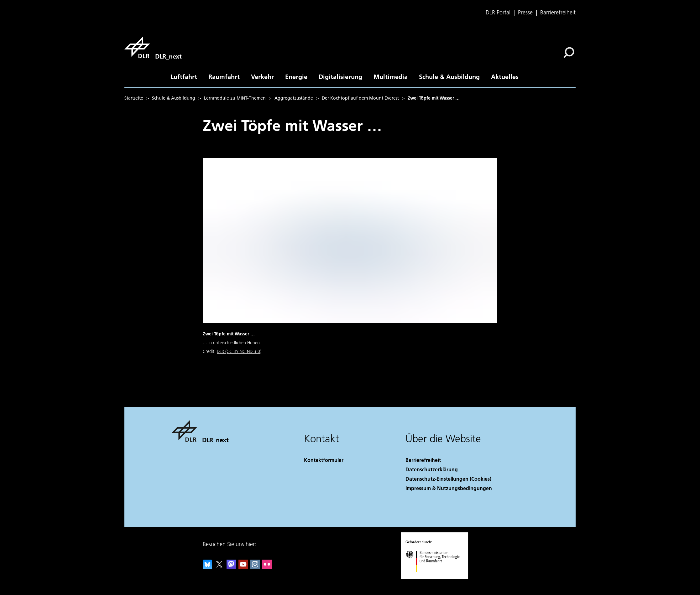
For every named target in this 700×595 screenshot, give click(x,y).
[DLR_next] (153, 47)
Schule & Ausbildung (449, 76)
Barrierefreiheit (558, 13)
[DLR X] (219, 567)
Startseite (134, 98)
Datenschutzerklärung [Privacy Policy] (432, 469)
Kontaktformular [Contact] (324, 460)
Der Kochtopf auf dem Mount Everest (360, 98)
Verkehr (262, 76)
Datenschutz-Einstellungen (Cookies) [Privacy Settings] (448, 479)
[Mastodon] (231, 567)
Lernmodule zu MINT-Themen (235, 98)
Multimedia (391, 76)
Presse (525, 13)
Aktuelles (505, 76)
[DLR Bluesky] (207, 567)
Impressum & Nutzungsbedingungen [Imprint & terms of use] (449, 488)
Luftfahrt (184, 76)
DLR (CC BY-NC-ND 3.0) (239, 351)
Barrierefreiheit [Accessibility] (423, 460)
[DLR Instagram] (255, 567)
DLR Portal (498, 13)
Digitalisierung (340, 76)
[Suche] (569, 53)
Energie (296, 76)
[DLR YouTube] (243, 567)
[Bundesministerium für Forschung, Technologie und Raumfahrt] (436, 577)
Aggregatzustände (294, 98)
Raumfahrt (224, 76)
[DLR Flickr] (267, 567)
